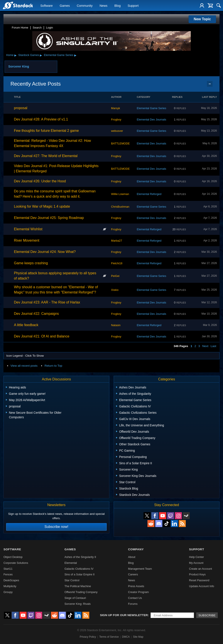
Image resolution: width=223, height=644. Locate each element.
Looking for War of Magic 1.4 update (42, 206)
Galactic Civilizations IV (79, 569)
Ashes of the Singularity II (80, 557)
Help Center (196, 557)
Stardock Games (29, 55)
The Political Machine (78, 586)
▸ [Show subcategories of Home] (15, 55)
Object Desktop (13, 557)
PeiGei (115, 276)
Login (49, 28)
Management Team (140, 569)
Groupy (8, 592)
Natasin (116, 325)
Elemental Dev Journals (151, 119)
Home (10, 55)
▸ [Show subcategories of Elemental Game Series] (75, 55)
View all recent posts (24, 366)
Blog (117, 6)
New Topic (202, 19)
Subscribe (207, 615)
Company (136, 549)
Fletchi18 (117, 263)
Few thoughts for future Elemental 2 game (46, 131)
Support (133, 6)
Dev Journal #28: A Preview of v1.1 (41, 119)
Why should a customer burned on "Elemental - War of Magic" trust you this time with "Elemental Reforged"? (56, 290)
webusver (117, 131)
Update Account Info (202, 586)
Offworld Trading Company (81, 592)
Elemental (71, 563)
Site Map (138, 637)
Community (85, 6)
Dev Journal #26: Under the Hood (40, 181)
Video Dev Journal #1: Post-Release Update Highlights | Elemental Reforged (56, 169)
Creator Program (138, 592)
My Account (196, 563)
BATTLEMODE (120, 143)
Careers (133, 574)
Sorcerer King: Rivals (78, 604)
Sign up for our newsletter (124, 615)
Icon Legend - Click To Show (25, 356)
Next (205, 346)
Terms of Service (109, 637)
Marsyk (116, 108)
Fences (8, 574)
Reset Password (199, 580)
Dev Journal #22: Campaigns (36, 314)
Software (46, 6)
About (132, 557)
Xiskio (115, 290)
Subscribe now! (56, 527)
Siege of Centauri (75, 598)
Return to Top (53, 366)
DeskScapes (11, 580)
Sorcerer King (19, 66)
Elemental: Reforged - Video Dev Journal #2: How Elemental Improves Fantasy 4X (52, 143)
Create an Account (200, 569)
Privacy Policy (88, 637)
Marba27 (117, 241)
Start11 (8, 569)
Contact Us (135, 598)
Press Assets (136, 586)
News (103, 6)
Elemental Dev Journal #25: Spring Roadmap (49, 218)
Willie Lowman (120, 194)
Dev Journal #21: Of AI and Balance (42, 336)
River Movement (27, 240)
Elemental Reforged (149, 194)
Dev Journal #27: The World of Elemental (46, 156)
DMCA (126, 637)
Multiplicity (10, 586)
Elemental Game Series (58, 55)
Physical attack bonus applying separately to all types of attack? (55, 276)
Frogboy (116, 119)
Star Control (72, 580)
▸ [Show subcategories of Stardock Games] (41, 55)
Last (213, 346)
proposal (21, 108)
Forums (133, 604)
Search (37, 28)
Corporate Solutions (16, 563)
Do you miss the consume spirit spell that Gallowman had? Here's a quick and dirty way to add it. (55, 194)
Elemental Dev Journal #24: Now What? (45, 252)
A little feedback (26, 325)
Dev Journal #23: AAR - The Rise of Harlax (47, 302)
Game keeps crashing (31, 263)
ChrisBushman (120, 207)
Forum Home (20, 28)
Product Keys (197, 574)
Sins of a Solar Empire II (79, 574)
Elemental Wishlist (28, 229)
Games (65, 6)
